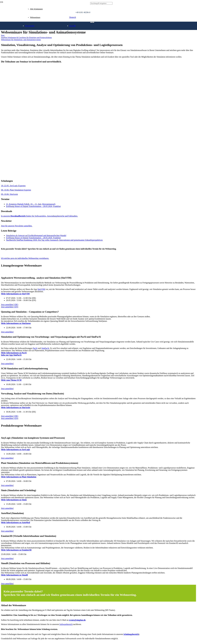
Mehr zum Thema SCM (11, 380)
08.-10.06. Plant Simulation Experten (16, 190)
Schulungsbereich (131, 634)
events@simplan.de (77, 620)
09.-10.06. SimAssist (9, 194)
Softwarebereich (66, 624)
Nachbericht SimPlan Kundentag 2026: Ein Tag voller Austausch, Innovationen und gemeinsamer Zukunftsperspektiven (54, 240)
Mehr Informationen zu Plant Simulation (19, 477)
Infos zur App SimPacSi (11, 355)
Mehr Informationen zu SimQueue (16, 323)
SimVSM (41, 289)
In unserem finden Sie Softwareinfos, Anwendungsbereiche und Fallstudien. (39, 216)
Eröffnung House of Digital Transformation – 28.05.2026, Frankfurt (33, 206)
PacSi (35, 348)
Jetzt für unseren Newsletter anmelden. (17, 226)
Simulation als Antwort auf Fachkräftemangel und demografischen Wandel (36, 235)
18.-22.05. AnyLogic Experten (13, 186)
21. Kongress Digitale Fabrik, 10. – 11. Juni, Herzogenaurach (31, 204)
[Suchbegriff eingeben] (101, 3)
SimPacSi (45, 348)
